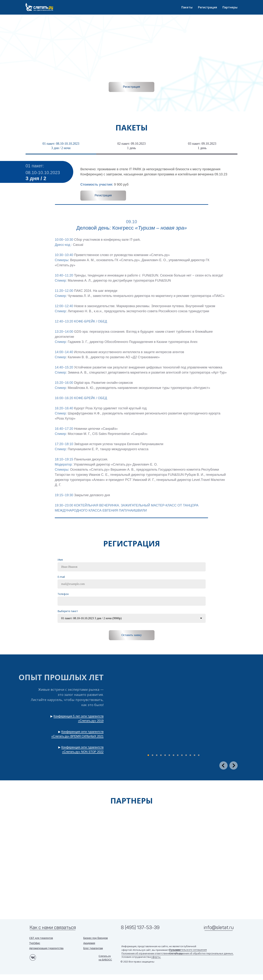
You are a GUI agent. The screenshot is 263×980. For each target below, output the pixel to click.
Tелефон (63, 594)
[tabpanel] (131, 185)
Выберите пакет (68, 611)
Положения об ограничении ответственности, (149, 953)
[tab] (61, 148)
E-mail (61, 577)
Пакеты (187, 7)
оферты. (156, 957)
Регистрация (207, 7)
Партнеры (230, 7)
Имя (60, 560)
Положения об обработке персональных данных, (205, 953)
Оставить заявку (132, 635)
